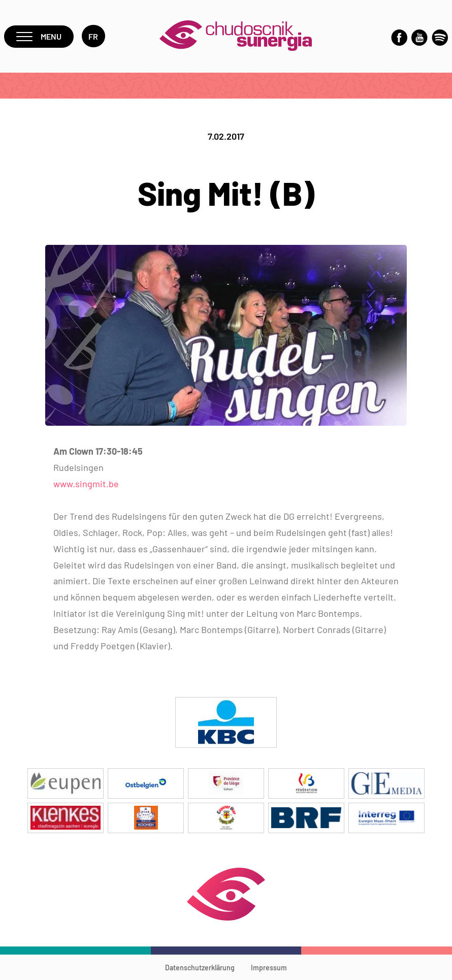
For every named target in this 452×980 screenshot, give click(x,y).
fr (93, 36)
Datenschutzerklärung (200, 968)
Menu (39, 36)
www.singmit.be (86, 484)
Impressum (269, 968)
